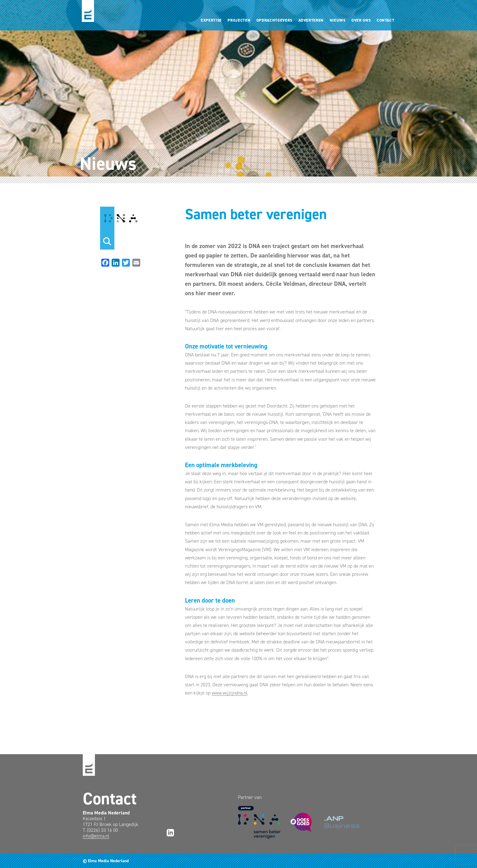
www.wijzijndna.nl (230, 693)
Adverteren (311, 20)
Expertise (211, 20)
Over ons (361, 20)
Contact (386, 20)
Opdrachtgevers (274, 20)
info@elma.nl (96, 836)
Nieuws (338, 20)
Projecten (239, 20)
